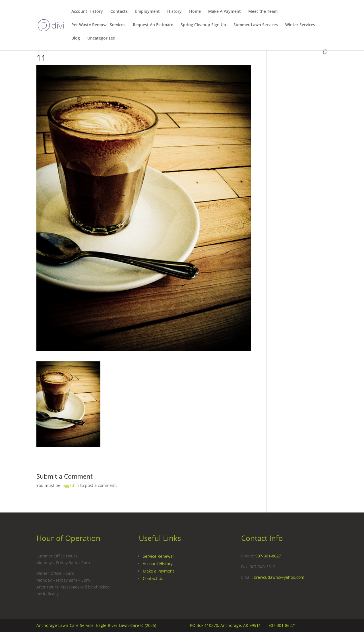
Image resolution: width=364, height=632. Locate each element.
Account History (87, 12)
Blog (76, 38)
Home (195, 12)
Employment (147, 12)
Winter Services (300, 25)
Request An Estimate (153, 25)
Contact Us (153, 578)
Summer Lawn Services (256, 25)
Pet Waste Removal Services (98, 25)
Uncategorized (101, 38)
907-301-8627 (268, 556)
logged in (70, 485)
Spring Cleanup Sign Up (203, 25)
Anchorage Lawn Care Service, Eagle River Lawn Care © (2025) (96, 625)
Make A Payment (225, 12)
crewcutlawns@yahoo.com (279, 577)
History (174, 12)
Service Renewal (158, 556)
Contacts (119, 12)
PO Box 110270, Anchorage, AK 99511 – (229, 625)
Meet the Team (263, 12)
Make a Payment (158, 571)
